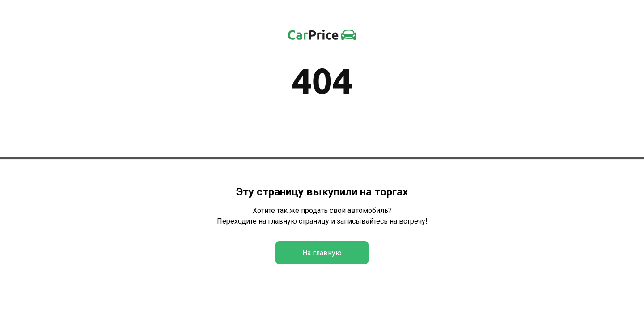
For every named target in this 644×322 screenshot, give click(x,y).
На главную (322, 253)
